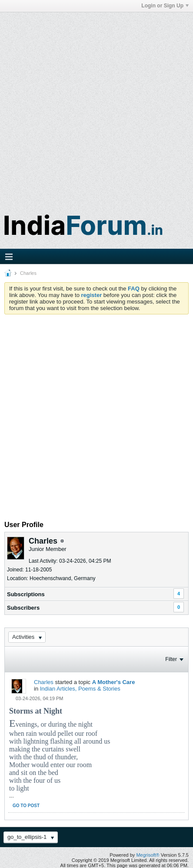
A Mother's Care (114, 682)
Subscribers (23, 608)
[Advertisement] (96, 108)
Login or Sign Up (165, 6)
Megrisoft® (148, 855)
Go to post (26, 806)
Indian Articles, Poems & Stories (80, 689)
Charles (44, 682)
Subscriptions (26, 594)
